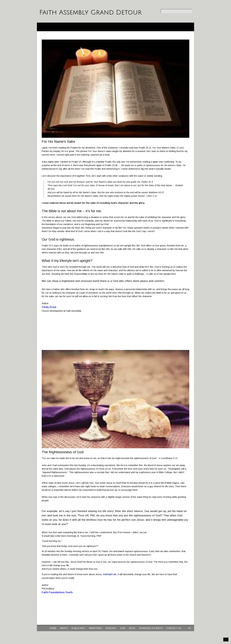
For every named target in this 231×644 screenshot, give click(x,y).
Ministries (95, 628)
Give (123, 628)
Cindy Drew (49, 307)
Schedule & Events (151, 628)
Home (53, 628)
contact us (110, 574)
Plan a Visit (78, 628)
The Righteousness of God (63, 452)
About (64, 628)
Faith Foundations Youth (57, 592)
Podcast (111, 628)
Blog (132, 628)
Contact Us (174, 628)
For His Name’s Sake (58, 142)
